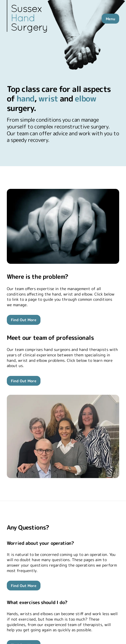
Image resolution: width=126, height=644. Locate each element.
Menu (110, 19)
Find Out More (24, 320)
